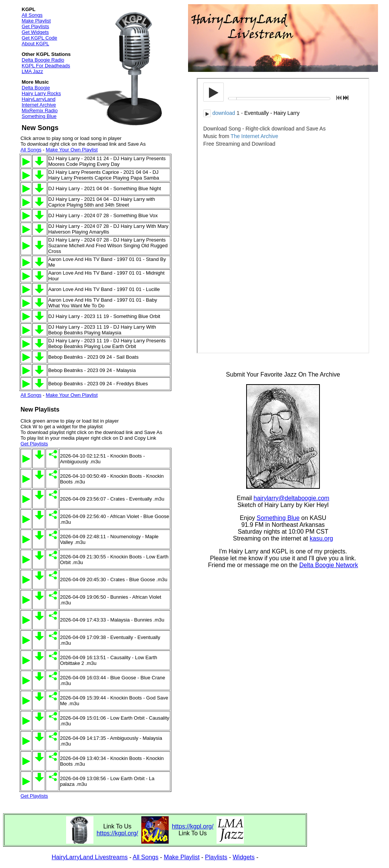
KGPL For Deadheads (46, 66)
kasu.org (321, 538)
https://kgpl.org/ (117, 833)
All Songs (32, 15)
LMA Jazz (32, 71)
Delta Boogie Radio (43, 60)
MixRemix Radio (40, 110)
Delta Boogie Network (329, 565)
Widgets (244, 857)
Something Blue (39, 116)
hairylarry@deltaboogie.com (292, 498)
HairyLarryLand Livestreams (90, 857)
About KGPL (35, 44)
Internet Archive (39, 105)
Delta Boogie (36, 88)
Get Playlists (35, 26)
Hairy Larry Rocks (41, 93)
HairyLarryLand (39, 99)
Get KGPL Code (39, 38)
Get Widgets (35, 32)
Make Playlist (36, 21)
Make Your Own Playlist (72, 150)
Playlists (216, 857)
